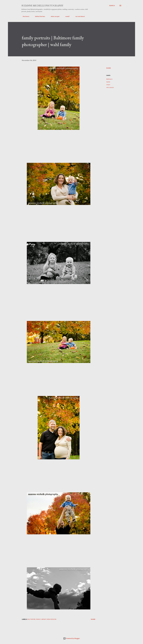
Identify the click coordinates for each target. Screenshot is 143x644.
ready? (66, 16)
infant (108, 85)
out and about (79, 16)
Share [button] (109, 68)
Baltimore (109, 79)
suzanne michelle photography (42, 6)
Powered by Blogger (71, 638)
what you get (54, 16)
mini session (110, 87)
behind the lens (39, 16)
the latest (25, 16)
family (108, 82)
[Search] (112, 6)
